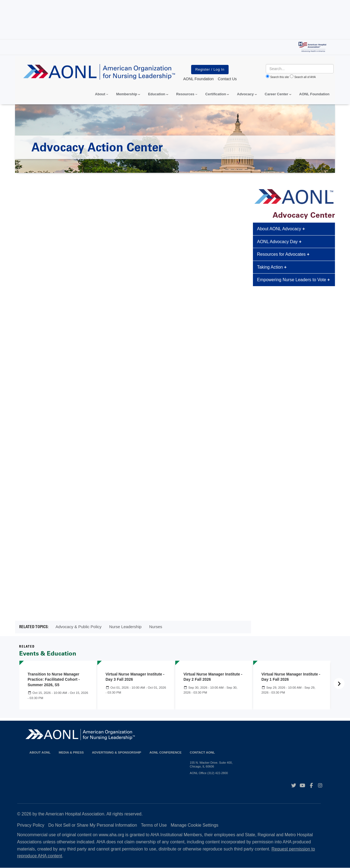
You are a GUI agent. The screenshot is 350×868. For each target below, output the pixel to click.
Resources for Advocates (283, 254)
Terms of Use (154, 825)
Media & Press (71, 752)
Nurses (156, 627)
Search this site (279, 77)
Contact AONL (202, 752)
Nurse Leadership (125, 627)
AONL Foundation (314, 94)
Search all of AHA (305, 77)
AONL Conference (165, 752)
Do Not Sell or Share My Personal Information (93, 825)
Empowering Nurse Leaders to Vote (293, 280)
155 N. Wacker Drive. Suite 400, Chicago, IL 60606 (211, 764)
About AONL (40, 752)
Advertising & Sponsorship (116, 752)
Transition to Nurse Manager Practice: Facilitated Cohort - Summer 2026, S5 (54, 679)
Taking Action (272, 267)
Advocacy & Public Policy (78, 627)
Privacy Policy (31, 825)
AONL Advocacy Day (279, 242)
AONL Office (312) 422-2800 (209, 773)
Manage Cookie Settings (194, 825)
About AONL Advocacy (281, 229)
